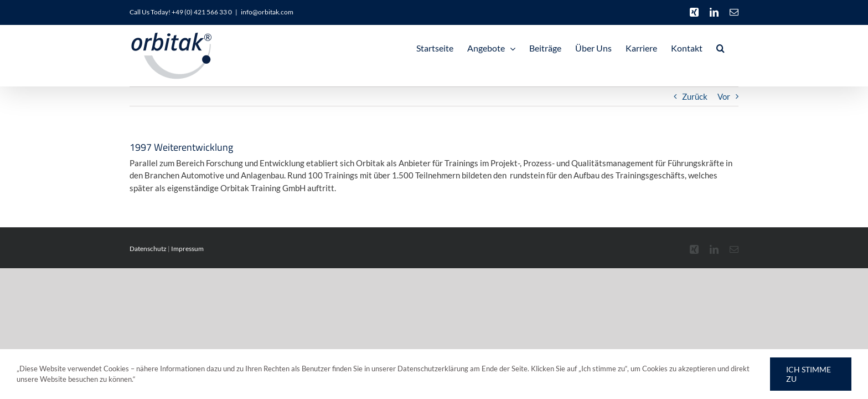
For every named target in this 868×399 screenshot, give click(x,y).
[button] (734, 48)
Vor (724, 96)
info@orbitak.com (267, 12)
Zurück (695, 96)
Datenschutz (148, 249)
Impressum (187, 249)
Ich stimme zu (808, 374)
